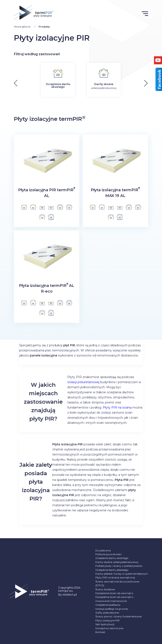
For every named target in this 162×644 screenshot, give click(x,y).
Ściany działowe (105, 589)
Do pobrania (103, 550)
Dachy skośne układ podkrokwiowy (117, 562)
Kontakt (100, 632)
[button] (149, 83)
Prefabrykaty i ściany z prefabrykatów (119, 566)
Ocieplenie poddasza (108, 605)
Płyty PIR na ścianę (117, 407)
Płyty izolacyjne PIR (107, 620)
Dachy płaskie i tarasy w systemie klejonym (122, 574)
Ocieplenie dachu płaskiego (112, 570)
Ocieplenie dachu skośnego (112, 558)
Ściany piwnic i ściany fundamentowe (118, 616)
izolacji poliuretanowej (83, 382)
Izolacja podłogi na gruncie (112, 609)
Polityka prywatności (108, 554)
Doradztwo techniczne (109, 628)
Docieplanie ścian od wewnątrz (114, 593)
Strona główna (22, 27)
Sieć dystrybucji (105, 624)
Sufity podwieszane (107, 613)
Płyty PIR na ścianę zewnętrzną (115, 577)
